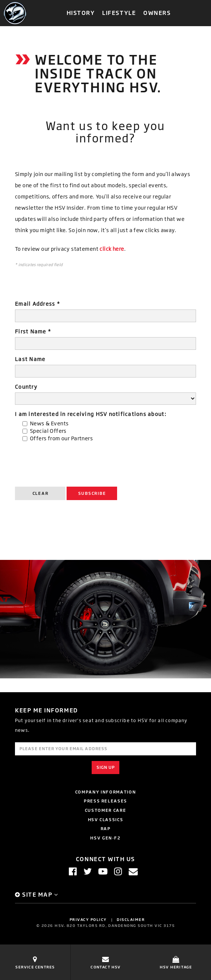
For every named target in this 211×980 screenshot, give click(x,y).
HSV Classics (106, 819)
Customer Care (105, 810)
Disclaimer (131, 919)
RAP (106, 828)
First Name (33, 331)
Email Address (37, 304)
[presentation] (72, 462)
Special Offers (48, 431)
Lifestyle (119, 13)
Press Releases (105, 801)
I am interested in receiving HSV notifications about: (91, 414)
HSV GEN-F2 (105, 838)
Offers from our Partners (61, 438)
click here (112, 249)
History (81, 13)
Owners (157, 13)
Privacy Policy (88, 919)
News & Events (49, 423)
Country (26, 387)
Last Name (30, 359)
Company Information (105, 792)
